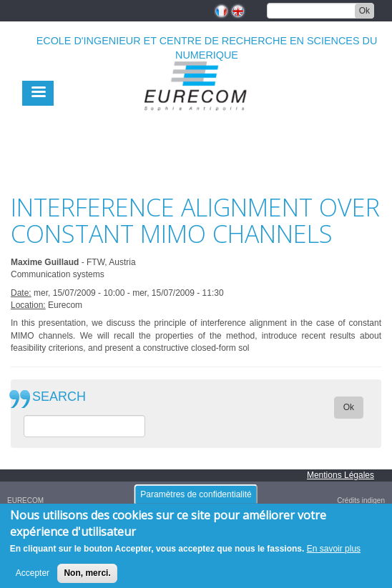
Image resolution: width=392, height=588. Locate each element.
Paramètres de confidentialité (196, 499)
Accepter (33, 579)
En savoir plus (334, 554)
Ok (364, 11)
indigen (373, 500)
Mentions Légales (340, 475)
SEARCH (59, 397)
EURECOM (25, 500)
